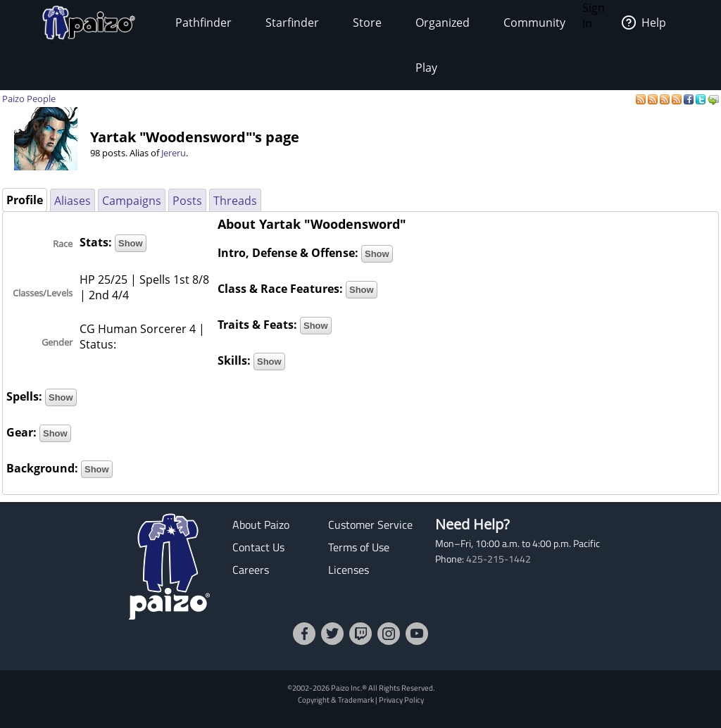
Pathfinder (203, 23)
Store (367, 23)
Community (534, 23)
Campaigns (132, 201)
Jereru (174, 153)
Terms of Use (359, 547)
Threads (235, 201)
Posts (187, 201)
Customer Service (370, 525)
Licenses (349, 570)
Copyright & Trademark (336, 699)
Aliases (73, 201)
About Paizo (261, 525)
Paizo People (29, 99)
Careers (251, 570)
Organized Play (443, 45)
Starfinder (292, 23)
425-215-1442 (499, 559)
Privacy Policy (401, 699)
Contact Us (258, 547)
